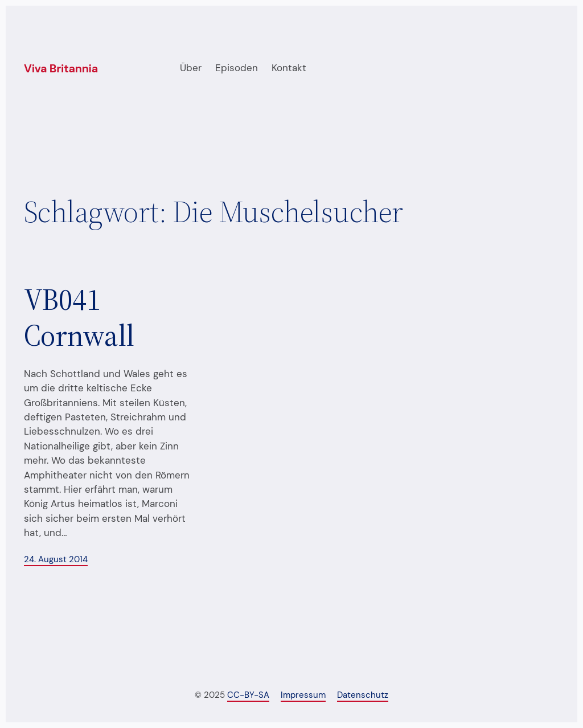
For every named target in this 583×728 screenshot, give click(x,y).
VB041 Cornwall (79, 318)
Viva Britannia (61, 69)
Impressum (303, 695)
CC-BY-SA (248, 695)
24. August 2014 (56, 560)
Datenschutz (363, 695)
